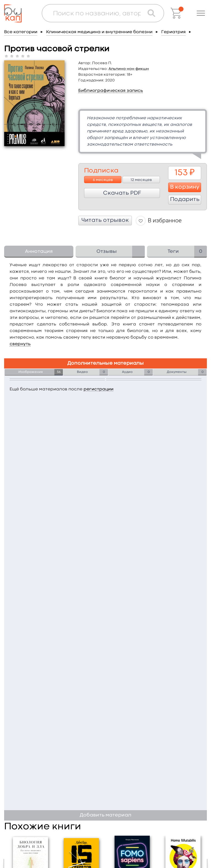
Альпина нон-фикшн (129, 69)
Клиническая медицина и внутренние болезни (99, 32)
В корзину (185, 187)
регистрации (98, 389)
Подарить (185, 200)
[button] (201, 13)
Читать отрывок (105, 220)
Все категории (21, 32)
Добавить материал (105, 815)
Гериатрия (173, 32)
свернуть (20, 344)
